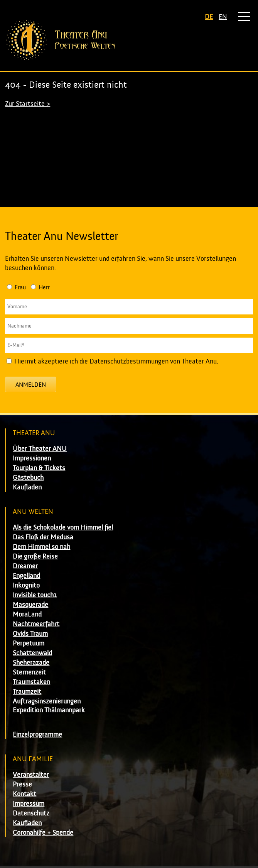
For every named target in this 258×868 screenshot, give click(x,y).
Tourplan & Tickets (39, 468)
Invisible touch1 (35, 595)
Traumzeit (27, 692)
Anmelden (31, 385)
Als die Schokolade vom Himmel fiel (63, 527)
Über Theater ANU (40, 449)
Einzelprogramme (37, 735)
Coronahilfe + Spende (43, 833)
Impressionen (32, 458)
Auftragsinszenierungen (47, 701)
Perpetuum (29, 643)
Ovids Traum (30, 634)
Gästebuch (28, 478)
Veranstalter (31, 775)
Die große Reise (35, 556)
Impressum (29, 804)
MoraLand (27, 614)
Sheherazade (31, 663)
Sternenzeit (29, 672)
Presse (22, 784)
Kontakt (24, 794)
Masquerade (30, 605)
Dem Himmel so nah (41, 547)
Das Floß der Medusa (43, 537)
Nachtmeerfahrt (36, 624)
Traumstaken (31, 682)
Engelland (26, 576)
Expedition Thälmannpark (49, 710)
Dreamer (25, 566)
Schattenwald (32, 653)
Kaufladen (27, 487)
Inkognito (26, 585)
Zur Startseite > (28, 104)
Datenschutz (31, 813)
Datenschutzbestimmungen (129, 361)
